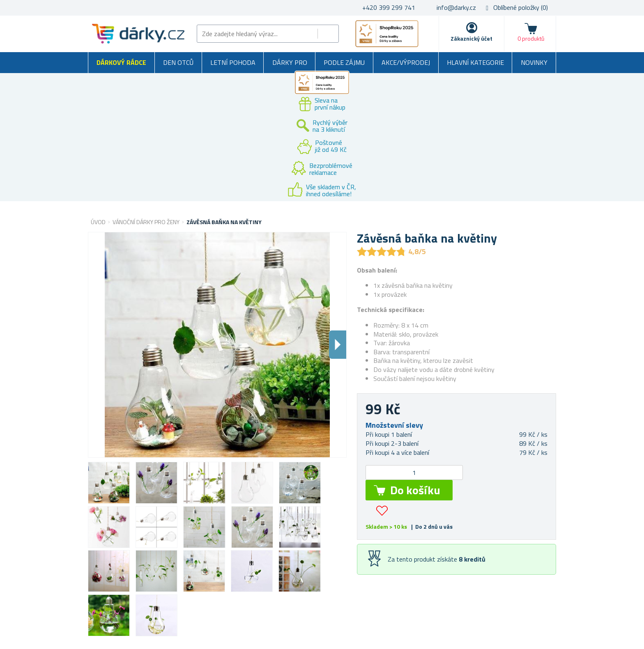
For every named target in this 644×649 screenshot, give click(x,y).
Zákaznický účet (471, 38)
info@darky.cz (456, 7)
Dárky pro (290, 62)
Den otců (178, 62)
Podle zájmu (344, 62)
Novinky (534, 62)
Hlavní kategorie (475, 62)
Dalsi (338, 345)
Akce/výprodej (406, 62)
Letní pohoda (233, 62)
